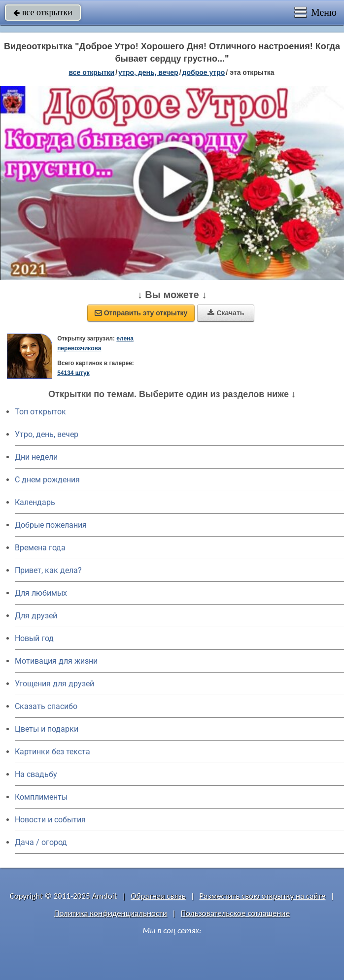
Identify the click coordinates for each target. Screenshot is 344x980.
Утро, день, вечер (47, 434)
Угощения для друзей (54, 684)
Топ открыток (40, 412)
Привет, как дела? (48, 570)
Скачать (226, 313)
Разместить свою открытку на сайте (263, 896)
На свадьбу (36, 774)
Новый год (34, 638)
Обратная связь (158, 896)
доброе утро (204, 72)
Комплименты (41, 797)
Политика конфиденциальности (111, 913)
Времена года (40, 548)
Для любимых (41, 593)
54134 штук (73, 373)
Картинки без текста (52, 752)
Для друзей (36, 616)
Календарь (35, 502)
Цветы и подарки (47, 729)
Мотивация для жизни (56, 661)
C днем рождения (47, 480)
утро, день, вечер (148, 72)
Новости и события (50, 820)
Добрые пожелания (51, 525)
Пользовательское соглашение (235, 913)
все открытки (43, 12)
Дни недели (36, 457)
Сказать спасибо (46, 706)
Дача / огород (41, 842)
